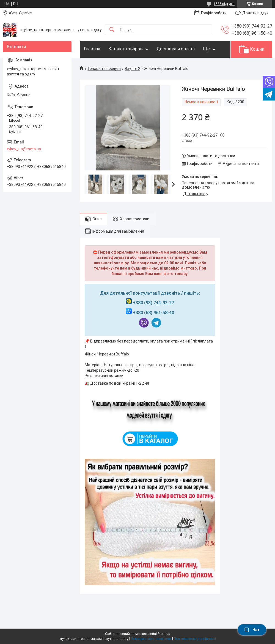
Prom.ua (164, 634)
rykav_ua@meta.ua (24, 149)
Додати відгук (255, 13)
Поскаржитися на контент (151, 639)
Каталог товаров (126, 49)
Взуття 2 (133, 69)
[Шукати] (112, 30)
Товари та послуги (104, 69)
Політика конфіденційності (195, 639)
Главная (92, 49)
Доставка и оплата (176, 49)
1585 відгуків (224, 4)
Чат (252, 630)
